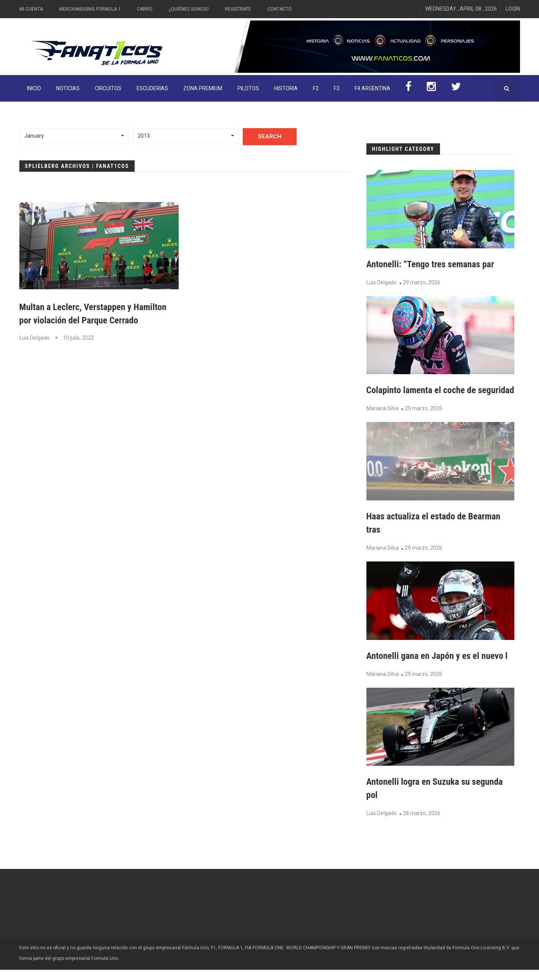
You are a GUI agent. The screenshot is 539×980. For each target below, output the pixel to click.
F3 (337, 88)
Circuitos (108, 88)
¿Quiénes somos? (189, 9)
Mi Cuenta (31, 9)
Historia (286, 88)
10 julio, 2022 (79, 337)
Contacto (280, 9)
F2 (316, 88)
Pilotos (248, 88)
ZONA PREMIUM (203, 88)
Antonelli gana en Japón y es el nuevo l (437, 667)
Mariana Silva (383, 420)
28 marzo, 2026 (422, 823)
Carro (145, 9)
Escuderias (152, 88)
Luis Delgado (35, 337)
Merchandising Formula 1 (90, 9)
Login (513, 9)
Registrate (238, 9)
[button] (74, 136)
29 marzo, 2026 (422, 282)
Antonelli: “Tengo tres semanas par (430, 264)
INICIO (34, 88)
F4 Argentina (372, 88)
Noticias (68, 88)
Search (270, 136)
